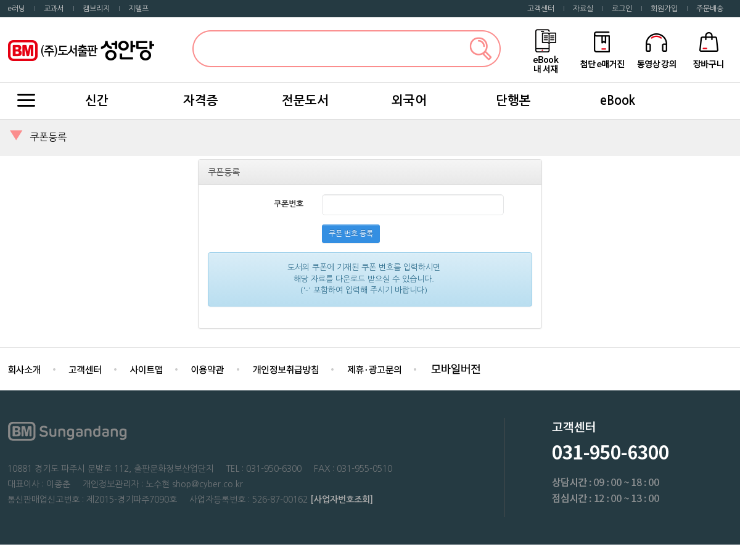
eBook (618, 101)
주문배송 (710, 9)
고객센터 (541, 9)
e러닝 (16, 9)
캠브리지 (96, 9)
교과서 (54, 9)
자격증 (201, 101)
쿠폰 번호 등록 (351, 234)
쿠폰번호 (289, 204)
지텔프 (138, 9)
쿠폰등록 (48, 137)
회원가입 (664, 9)
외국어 (409, 101)
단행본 (513, 101)
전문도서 (305, 101)
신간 (97, 101)
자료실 (583, 9)
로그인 (622, 9)
